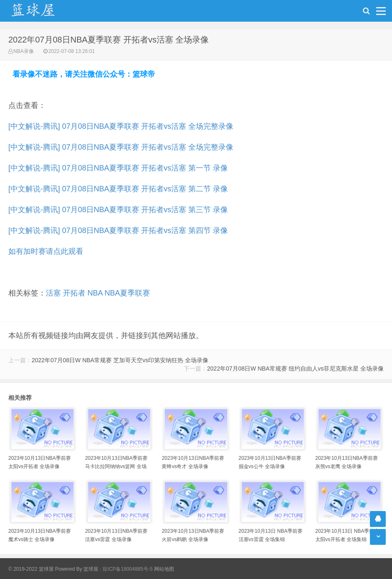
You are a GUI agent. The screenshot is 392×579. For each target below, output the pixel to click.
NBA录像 (24, 51)
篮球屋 (91, 569)
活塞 (53, 293)
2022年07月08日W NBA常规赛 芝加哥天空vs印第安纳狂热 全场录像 (120, 360)
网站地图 (164, 569)
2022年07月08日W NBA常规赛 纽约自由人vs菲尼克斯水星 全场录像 (295, 368)
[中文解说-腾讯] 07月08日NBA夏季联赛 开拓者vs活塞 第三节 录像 (118, 210)
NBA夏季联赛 (127, 293)
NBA (95, 293)
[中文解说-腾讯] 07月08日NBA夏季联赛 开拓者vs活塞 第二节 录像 (118, 189)
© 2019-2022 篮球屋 (31, 569)
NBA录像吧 (42, 11)
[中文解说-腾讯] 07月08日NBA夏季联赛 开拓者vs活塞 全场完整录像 (121, 126)
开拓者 (74, 293)
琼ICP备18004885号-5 (127, 569)
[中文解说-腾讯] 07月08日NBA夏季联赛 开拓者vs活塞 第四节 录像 (118, 231)
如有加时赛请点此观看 (46, 251)
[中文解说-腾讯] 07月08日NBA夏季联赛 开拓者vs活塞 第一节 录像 (118, 168)
